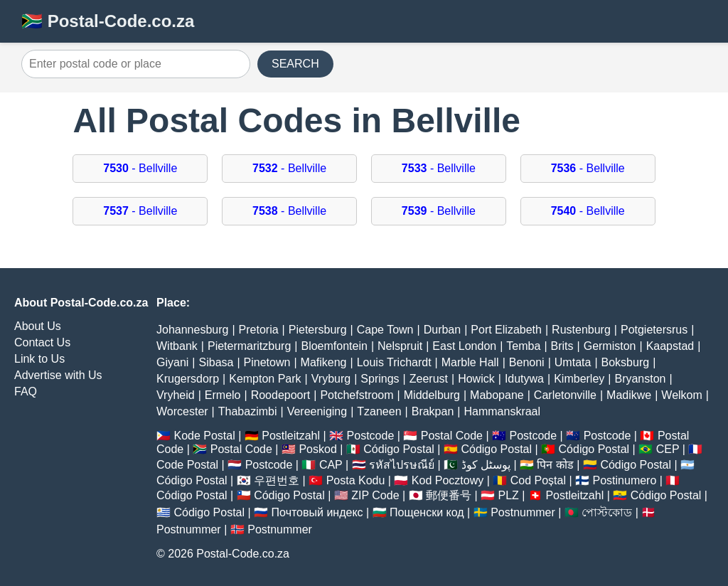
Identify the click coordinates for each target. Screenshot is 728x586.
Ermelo (223, 395)
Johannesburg (192, 330)
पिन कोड (555, 465)
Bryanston (640, 379)
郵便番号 (449, 495)
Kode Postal (204, 436)
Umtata (573, 362)
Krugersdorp (188, 379)
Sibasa (216, 362)
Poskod (317, 449)
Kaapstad (670, 346)
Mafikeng (324, 362)
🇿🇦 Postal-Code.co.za (108, 21)
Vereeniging (317, 411)
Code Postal (187, 465)
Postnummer (523, 512)
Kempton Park (265, 379)
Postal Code (452, 436)
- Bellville (140, 168)
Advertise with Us (58, 375)
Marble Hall (470, 362)
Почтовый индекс (317, 512)
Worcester (182, 411)
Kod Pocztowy (448, 480)
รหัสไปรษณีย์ (402, 465)
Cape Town (385, 330)
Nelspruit (400, 346)
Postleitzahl (291, 436)
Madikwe (629, 395)
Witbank (177, 346)
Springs (380, 379)
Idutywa (524, 379)
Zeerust (429, 379)
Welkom (682, 395)
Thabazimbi (248, 411)
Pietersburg (318, 330)
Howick (476, 379)
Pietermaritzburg (249, 346)
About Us (38, 326)
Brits (562, 346)
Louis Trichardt (394, 362)
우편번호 (277, 480)
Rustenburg (581, 330)
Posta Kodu (356, 480)
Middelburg (432, 395)
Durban (442, 330)
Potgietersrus (654, 330)
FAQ (26, 391)
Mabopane (497, 395)
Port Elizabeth (506, 330)
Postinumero (625, 480)
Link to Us (39, 359)
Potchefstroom (357, 395)
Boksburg (626, 362)
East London (464, 346)
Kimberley (579, 379)
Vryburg (331, 379)
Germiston (610, 346)
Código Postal (399, 449)
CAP (331, 465)
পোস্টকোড (607, 512)
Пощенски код (427, 512)
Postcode (371, 436)
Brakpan (433, 411)
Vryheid (176, 395)
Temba (523, 346)
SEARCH (295, 64)
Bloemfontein (334, 346)
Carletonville (565, 395)
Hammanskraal (502, 411)
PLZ (509, 495)
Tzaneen (379, 411)
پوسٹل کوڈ (486, 465)
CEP (668, 449)
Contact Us (42, 342)
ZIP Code (375, 495)
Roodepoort (281, 395)
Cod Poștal (538, 480)
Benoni (527, 362)
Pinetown (267, 362)
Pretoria (259, 330)
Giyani (172, 362)
